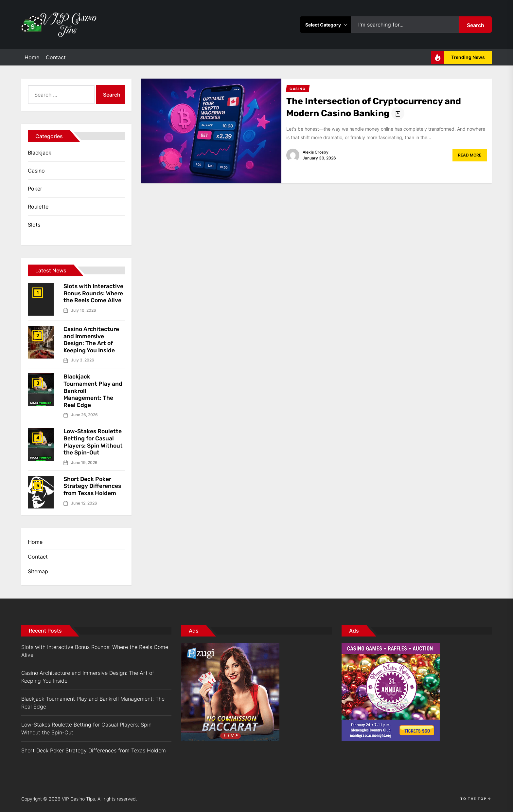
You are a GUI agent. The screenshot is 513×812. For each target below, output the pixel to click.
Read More (470, 155)
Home (32, 57)
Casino (36, 171)
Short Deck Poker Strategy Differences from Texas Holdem (93, 486)
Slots (34, 225)
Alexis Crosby (316, 152)
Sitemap (38, 571)
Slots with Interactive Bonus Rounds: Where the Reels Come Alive (94, 293)
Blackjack (40, 153)
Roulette (38, 207)
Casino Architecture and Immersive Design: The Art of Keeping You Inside (92, 340)
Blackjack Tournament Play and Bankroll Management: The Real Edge (93, 703)
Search (476, 25)
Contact (56, 57)
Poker (35, 189)
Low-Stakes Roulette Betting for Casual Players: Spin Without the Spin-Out (94, 442)
